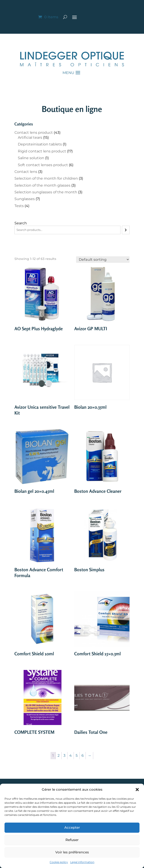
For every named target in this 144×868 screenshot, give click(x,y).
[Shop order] (103, 260)
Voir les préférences (72, 852)
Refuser (72, 840)
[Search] (126, 230)
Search (21, 223)
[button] (137, 790)
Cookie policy (59, 862)
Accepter (72, 827)
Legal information (82, 862)
